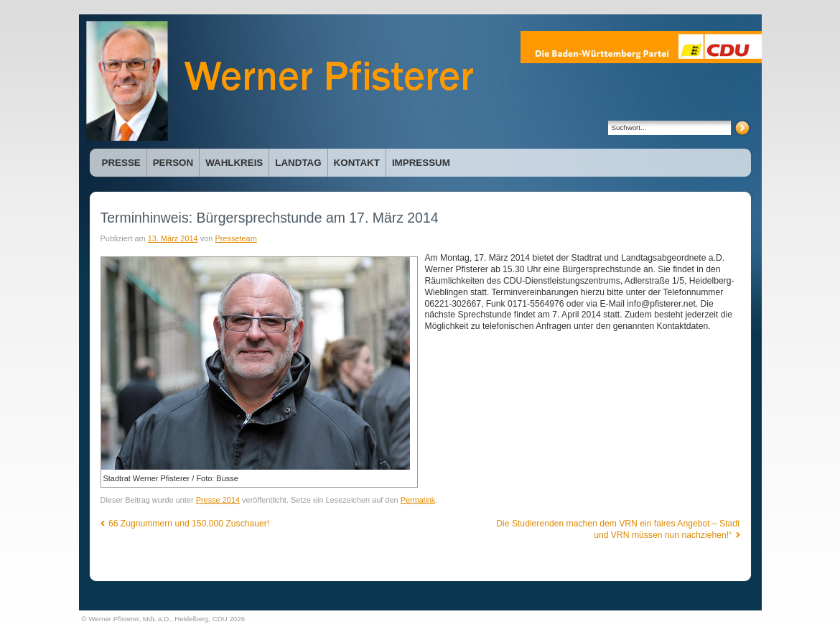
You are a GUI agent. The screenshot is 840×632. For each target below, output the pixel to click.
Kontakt (357, 163)
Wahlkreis (234, 163)
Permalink (418, 500)
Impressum (421, 163)
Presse (121, 163)
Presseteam (235, 238)
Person (173, 163)
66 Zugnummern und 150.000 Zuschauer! (185, 524)
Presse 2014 (218, 500)
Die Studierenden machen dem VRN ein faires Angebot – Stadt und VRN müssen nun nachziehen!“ (618, 529)
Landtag (298, 163)
